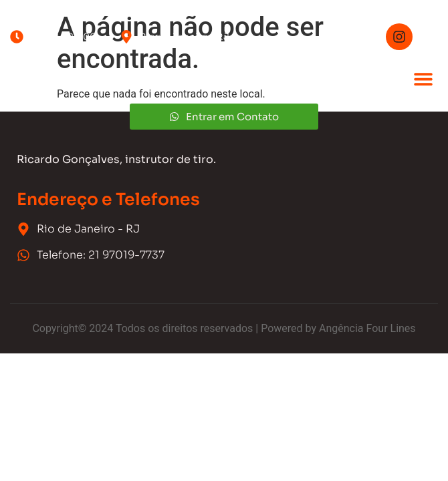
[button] (423, 78)
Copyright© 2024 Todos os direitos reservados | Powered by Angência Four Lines (224, 328)
